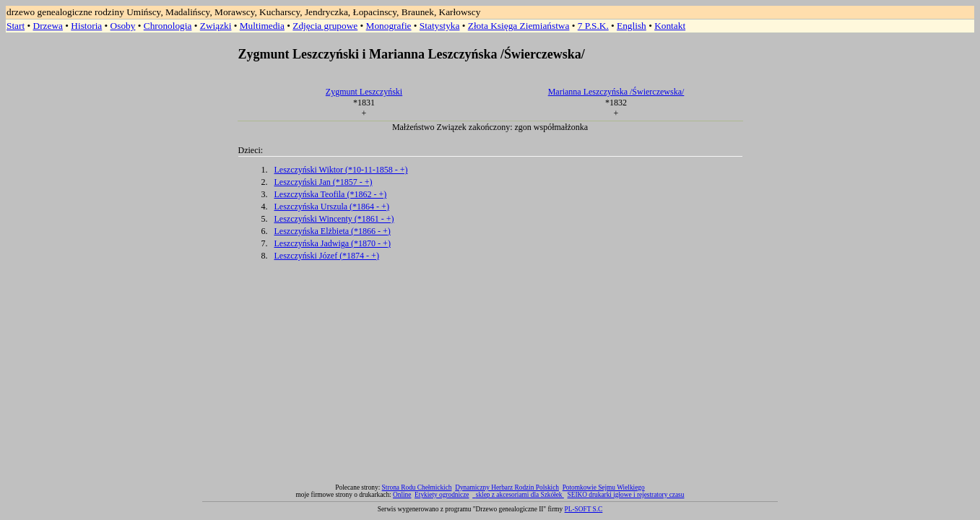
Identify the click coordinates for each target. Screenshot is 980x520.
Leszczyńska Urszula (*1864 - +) (332, 207)
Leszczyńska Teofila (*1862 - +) (331, 194)
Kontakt (670, 26)
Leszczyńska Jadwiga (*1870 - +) (333, 243)
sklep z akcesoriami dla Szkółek (520, 495)
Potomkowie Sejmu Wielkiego (604, 487)
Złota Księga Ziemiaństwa (519, 26)
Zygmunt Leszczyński (364, 92)
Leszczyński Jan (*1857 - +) (324, 182)
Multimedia (262, 26)
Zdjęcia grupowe (325, 26)
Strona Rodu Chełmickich (417, 487)
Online (402, 495)
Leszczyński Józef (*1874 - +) (327, 256)
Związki (216, 26)
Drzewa (48, 26)
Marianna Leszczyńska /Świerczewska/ (616, 92)
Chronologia (168, 26)
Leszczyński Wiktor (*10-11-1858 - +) (341, 170)
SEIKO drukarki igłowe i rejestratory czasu (626, 495)
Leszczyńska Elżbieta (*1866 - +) (333, 231)
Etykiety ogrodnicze (442, 495)
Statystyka (440, 26)
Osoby (123, 26)
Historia (86, 26)
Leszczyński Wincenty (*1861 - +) (334, 219)
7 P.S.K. (593, 26)
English (632, 26)
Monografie (389, 26)
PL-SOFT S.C (584, 509)
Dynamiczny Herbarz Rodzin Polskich (507, 487)
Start (16, 26)
